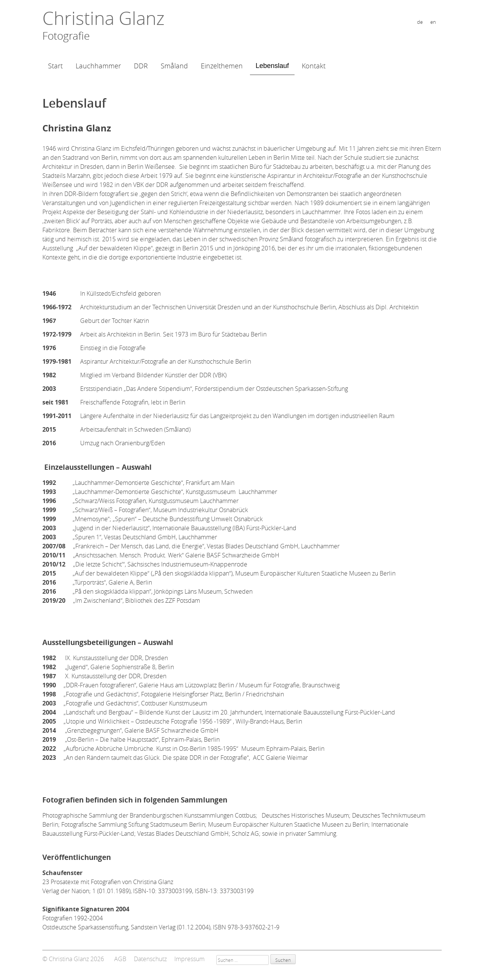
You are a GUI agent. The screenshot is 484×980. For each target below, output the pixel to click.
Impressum (189, 959)
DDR (141, 66)
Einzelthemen (222, 66)
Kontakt (314, 66)
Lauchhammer (98, 66)
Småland (174, 66)
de (420, 22)
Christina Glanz (103, 18)
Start (55, 66)
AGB (120, 959)
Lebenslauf (272, 66)
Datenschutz (150, 959)
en (433, 22)
